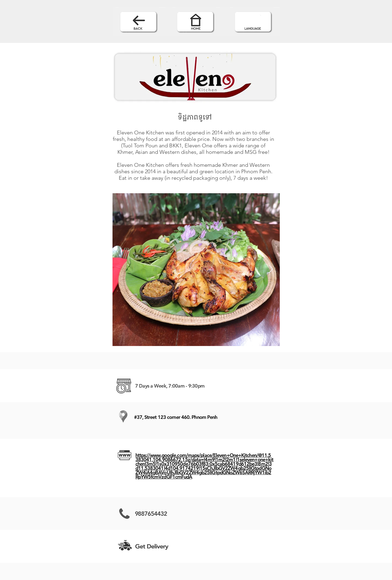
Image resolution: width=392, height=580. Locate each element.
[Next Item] (271, 270)
